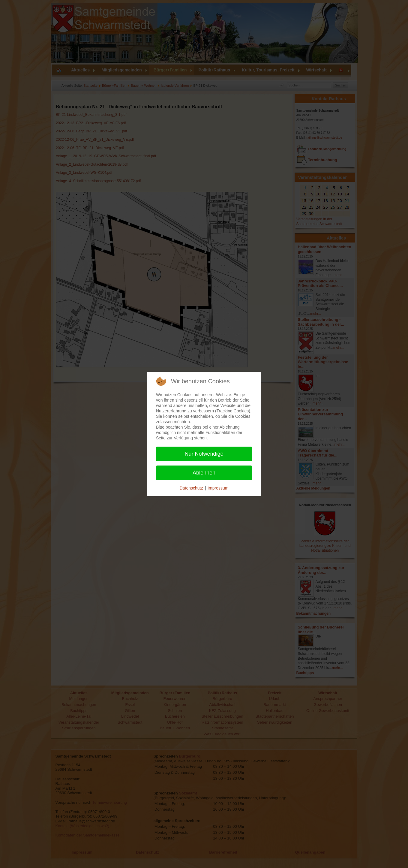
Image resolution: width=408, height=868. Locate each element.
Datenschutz (191, 488)
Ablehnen (204, 473)
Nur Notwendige (204, 454)
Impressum (218, 488)
